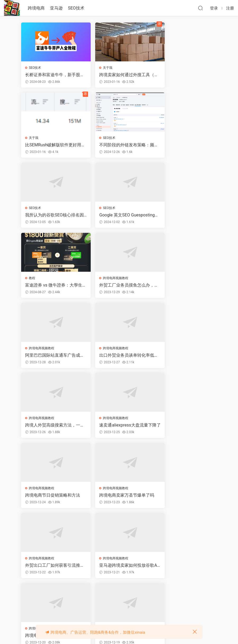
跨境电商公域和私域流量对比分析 (51, 568)
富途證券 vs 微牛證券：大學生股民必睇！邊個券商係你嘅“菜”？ (52, 216)
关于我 (101, 68)
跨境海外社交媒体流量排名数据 (184, 497)
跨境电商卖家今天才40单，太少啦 (185, 427)
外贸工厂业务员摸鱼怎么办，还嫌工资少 (116, 216)
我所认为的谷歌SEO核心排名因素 (117, 145)
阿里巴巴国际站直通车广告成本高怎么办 (184, 216)
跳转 (158, 595)
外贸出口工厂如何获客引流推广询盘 (184, 356)
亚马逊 (56, 8)
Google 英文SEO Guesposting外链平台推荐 (186, 145)
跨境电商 (36, 8)
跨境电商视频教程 (109, 208)
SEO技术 (76, 8)
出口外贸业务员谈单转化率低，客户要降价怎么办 (51, 286)
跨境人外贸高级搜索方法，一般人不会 (118, 286)
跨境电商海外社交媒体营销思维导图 (118, 497)
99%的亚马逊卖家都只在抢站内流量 (51, 497)
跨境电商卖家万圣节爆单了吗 (118, 356)
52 (118, 595)
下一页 (132, 595)
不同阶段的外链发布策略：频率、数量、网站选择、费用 (51, 145)
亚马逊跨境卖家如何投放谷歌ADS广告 (51, 427)
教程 (32, 208)
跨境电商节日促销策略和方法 (51, 356)
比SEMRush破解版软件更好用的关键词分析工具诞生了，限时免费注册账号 (185, 75)
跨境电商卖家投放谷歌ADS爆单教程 (117, 427)
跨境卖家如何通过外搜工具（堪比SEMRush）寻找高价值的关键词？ (118, 75)
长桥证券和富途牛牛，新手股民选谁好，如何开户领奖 (51, 75)
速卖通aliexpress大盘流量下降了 (185, 286)
